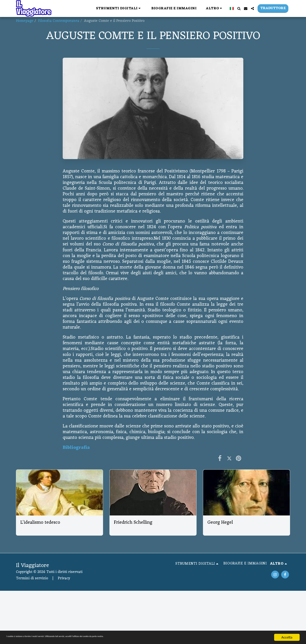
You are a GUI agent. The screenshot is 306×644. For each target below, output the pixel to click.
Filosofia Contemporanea (59, 21)
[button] (119, 8)
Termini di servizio (32, 578)
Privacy (64, 578)
